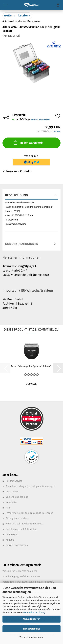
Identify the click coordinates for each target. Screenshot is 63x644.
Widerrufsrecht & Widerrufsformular (25, 524)
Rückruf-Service (14, 481)
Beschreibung (16, 195)
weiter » (10, 15)
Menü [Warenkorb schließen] (5, 5)
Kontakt (10, 540)
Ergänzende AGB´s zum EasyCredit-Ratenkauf (29, 513)
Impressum (12, 535)
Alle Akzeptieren (32, 619)
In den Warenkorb (28, 143)
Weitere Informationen (32, 637)
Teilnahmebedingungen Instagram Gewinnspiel (30, 486)
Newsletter (11, 502)
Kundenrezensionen (22, 244)
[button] (58, 368)
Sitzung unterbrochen (17, 518)
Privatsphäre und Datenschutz (22, 529)
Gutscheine (12, 492)
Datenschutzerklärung (34, 612)
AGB (8, 508)
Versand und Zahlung (17, 497)
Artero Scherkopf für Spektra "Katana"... (32, 366)
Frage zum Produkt (18, 171)
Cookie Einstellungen (17, 545)
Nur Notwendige (32, 629)
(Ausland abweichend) (41, 120)
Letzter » (24, 15)
